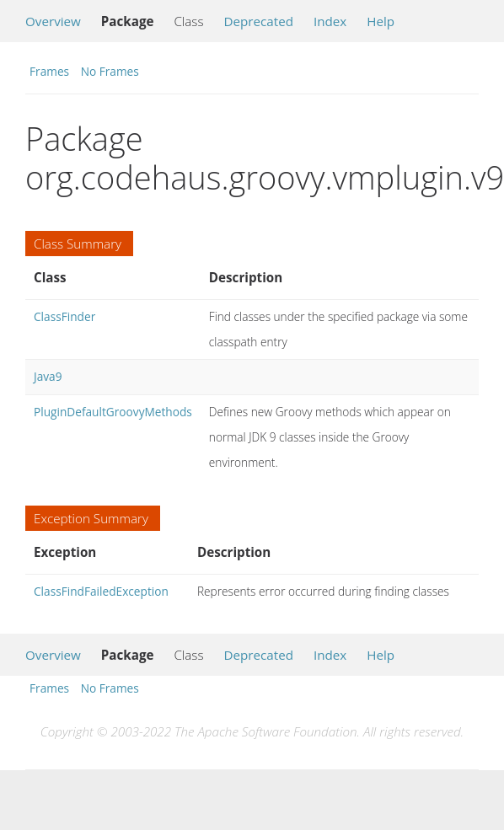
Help (381, 21)
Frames (49, 71)
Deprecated (258, 21)
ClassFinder (64, 316)
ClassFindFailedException (101, 591)
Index (330, 21)
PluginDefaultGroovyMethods (113, 412)
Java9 (48, 376)
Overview (53, 21)
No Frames (110, 71)
